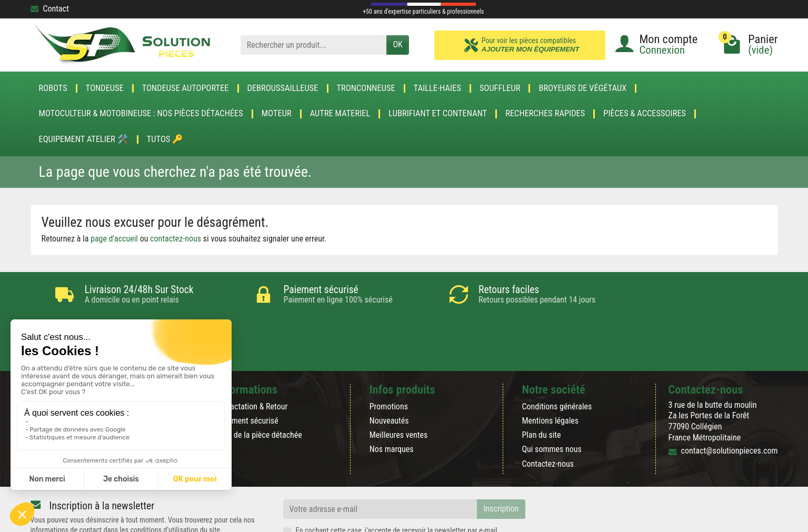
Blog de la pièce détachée (260, 390)
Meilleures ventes (399, 390)
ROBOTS (53, 88)
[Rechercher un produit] (314, 45)
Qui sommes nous (551, 404)
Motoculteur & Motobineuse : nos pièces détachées (141, 114)
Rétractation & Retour (252, 362)
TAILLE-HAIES (437, 88)
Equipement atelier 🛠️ (84, 139)
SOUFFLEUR (500, 88)
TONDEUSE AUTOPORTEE (186, 88)
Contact (50, 9)
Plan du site (541, 390)
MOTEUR (277, 114)
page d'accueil (114, 239)
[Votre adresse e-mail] (380, 464)
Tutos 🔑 (165, 139)
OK (397, 44)
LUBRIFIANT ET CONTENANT (438, 114)
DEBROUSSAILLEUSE (283, 88)
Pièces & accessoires (645, 114)
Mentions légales (550, 376)
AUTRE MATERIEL (340, 114)
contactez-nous (176, 239)
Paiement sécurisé (248, 376)
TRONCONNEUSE (366, 88)
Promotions (389, 362)
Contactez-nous (548, 419)
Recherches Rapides (545, 114)
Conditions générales (557, 362)
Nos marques (392, 404)
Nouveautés (389, 376)
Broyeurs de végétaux (582, 88)
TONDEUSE (105, 88)
